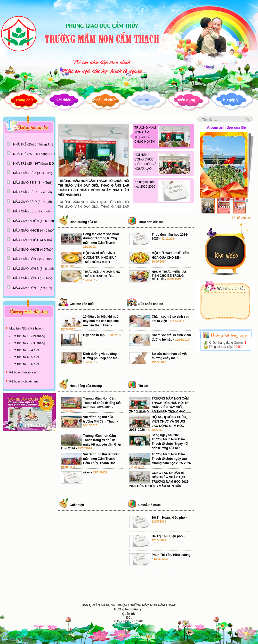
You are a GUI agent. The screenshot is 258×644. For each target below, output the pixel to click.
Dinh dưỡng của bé (84, 222)
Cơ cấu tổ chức (104, 100)
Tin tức (143, 100)
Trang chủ (24, 100)
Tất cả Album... (242, 218)
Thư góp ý (230, 100)
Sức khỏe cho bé (151, 304)
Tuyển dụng (185, 100)
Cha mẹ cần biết (82, 304)
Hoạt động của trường (86, 386)
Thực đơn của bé (151, 222)
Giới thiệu (63, 100)
